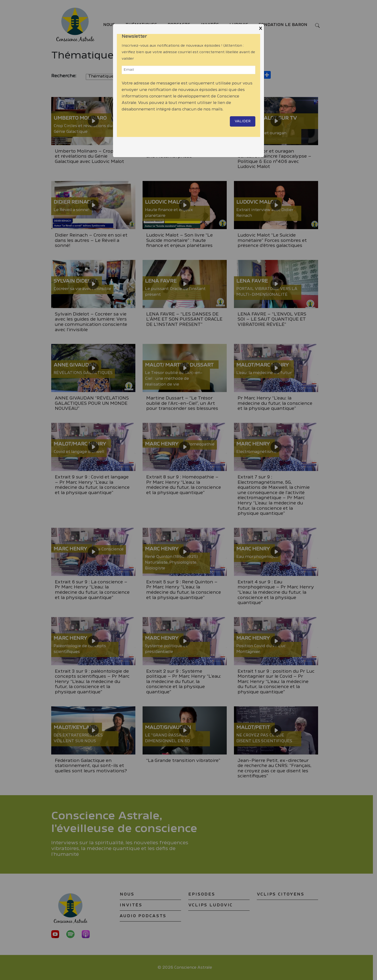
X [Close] (261, 29)
